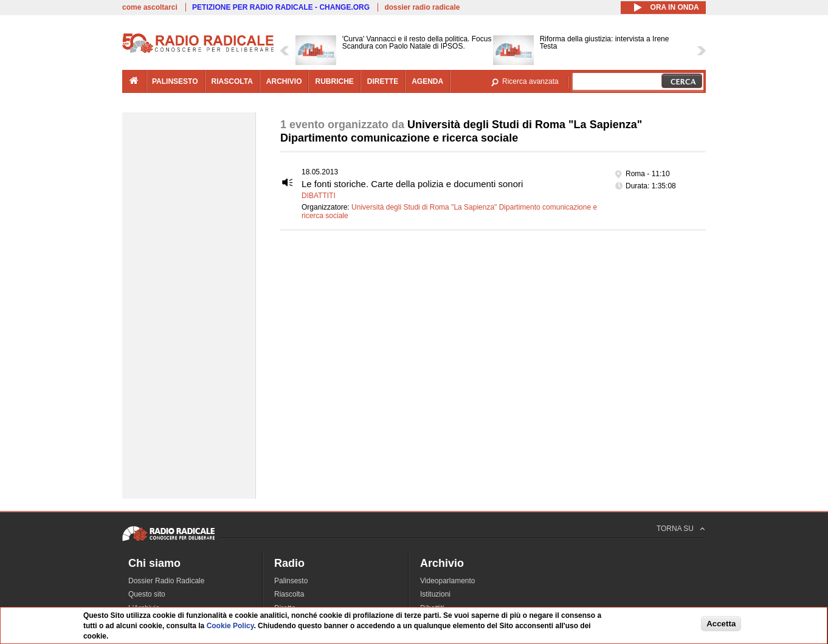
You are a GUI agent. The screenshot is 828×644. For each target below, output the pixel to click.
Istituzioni (435, 594)
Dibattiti (319, 196)
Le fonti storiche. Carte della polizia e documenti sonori (412, 184)
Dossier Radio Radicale (166, 581)
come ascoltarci (150, 7)
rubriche (334, 81)
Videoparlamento (448, 581)
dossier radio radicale (422, 7)
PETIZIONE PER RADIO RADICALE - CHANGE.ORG (281, 7)
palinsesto (175, 81)
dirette (383, 81)
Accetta (721, 624)
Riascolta (289, 594)
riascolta (232, 81)
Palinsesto (291, 581)
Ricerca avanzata (530, 81)
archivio (284, 81)
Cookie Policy (230, 626)
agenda (427, 81)
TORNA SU (675, 529)
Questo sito (147, 594)
